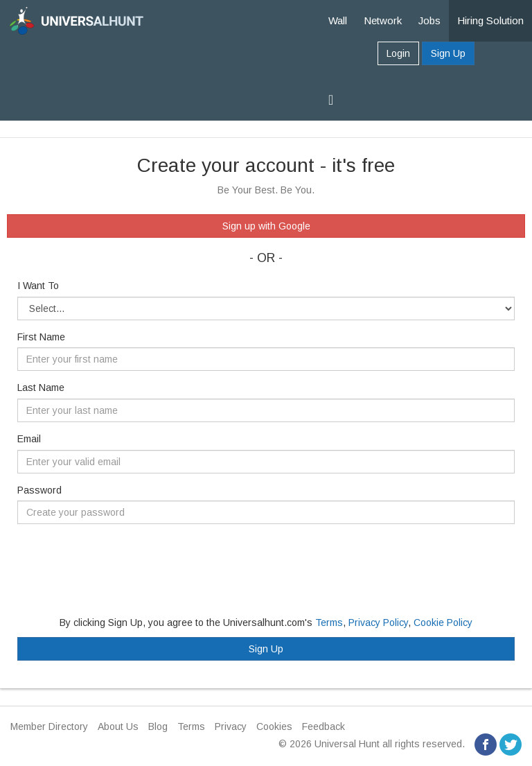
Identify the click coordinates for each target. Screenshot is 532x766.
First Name (41, 337)
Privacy (231, 726)
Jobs (429, 20)
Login (398, 53)
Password (39, 490)
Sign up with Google (266, 226)
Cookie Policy (443, 623)
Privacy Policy (378, 623)
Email (29, 439)
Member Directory (49, 726)
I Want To (38, 286)
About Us (118, 726)
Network (383, 20)
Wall (338, 20)
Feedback (323, 726)
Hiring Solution (490, 20)
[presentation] (123, 562)
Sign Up (448, 53)
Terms (329, 623)
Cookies (274, 726)
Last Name (41, 388)
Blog (158, 726)
